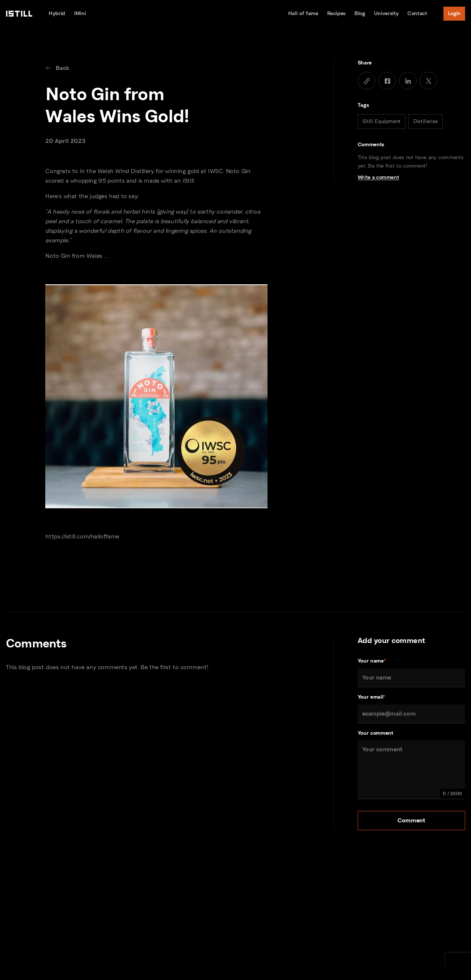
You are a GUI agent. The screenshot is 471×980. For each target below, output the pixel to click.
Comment (411, 820)
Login (454, 13)
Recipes (337, 13)
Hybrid (57, 13)
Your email (371, 697)
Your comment (376, 733)
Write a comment (378, 177)
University (386, 13)
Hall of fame (303, 13)
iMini (80, 13)
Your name (372, 661)
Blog (360, 13)
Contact (417, 13)
